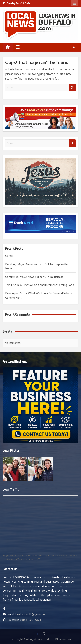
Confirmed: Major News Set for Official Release (34, 277)
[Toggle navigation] (18, 47)
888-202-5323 (32, 620)
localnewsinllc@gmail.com (31, 614)
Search (72, 88)
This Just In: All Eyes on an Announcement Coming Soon (40, 285)
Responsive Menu (75, 3)
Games (9, 256)
